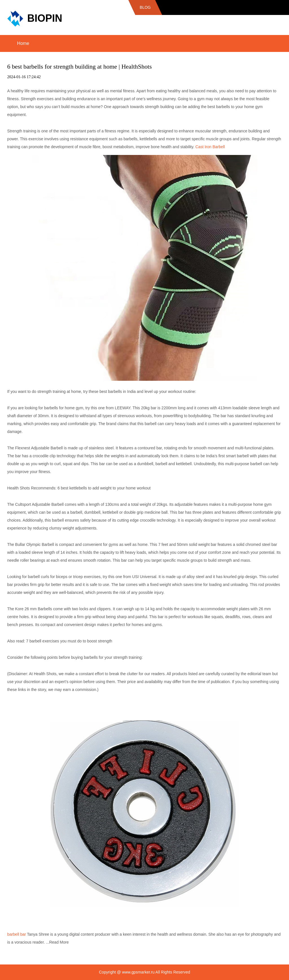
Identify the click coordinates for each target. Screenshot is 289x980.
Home (23, 43)
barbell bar (17, 934)
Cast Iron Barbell (210, 147)
